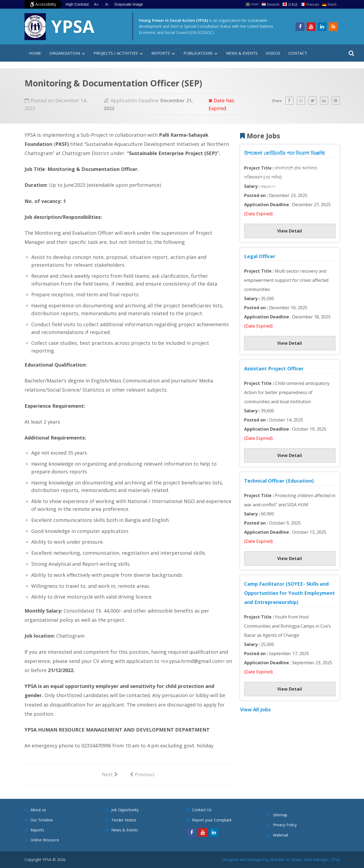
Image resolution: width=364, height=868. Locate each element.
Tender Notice (124, 820)
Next (110, 774)
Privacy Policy (285, 825)
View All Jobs (255, 709)
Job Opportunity (125, 810)
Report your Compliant (212, 820)
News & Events (242, 53)
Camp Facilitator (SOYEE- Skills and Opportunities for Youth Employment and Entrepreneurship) (290, 593)
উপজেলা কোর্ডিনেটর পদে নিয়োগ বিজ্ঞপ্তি (284, 153)
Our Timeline (42, 820)
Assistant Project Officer (274, 368)
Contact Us (202, 810)
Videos (273, 53)
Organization (65, 53)
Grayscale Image (129, 4)
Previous (142, 774)
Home (35, 53)
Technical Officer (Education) (279, 481)
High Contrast (77, 4)
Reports (161, 53)
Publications (198, 53)
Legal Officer (260, 256)
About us (38, 810)
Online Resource (45, 840)
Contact (298, 53)
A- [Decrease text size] (107, 4)
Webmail (280, 835)
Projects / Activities (116, 53)
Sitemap (280, 815)
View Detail (290, 231)
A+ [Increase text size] (96, 4)
